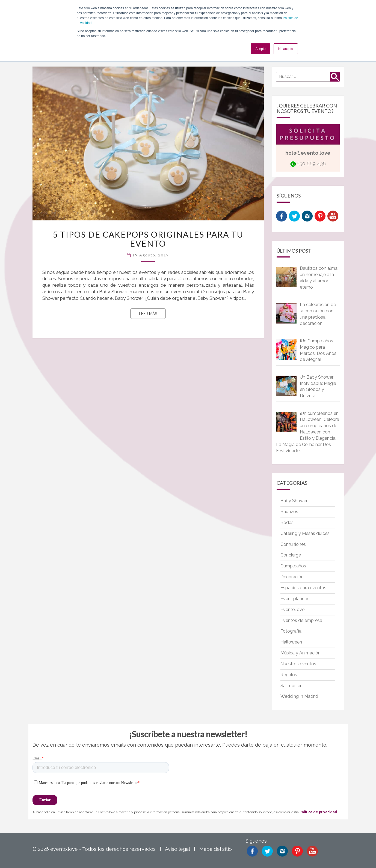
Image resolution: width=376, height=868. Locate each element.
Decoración (292, 577)
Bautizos (289, 512)
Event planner (294, 599)
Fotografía (291, 631)
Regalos (289, 675)
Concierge (291, 555)
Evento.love (292, 610)
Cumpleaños (293, 566)
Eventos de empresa (301, 620)
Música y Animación (300, 653)
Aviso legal (177, 849)
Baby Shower (294, 501)
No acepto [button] (286, 49)
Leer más (152, 313)
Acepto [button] (260, 49)
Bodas (287, 523)
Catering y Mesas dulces (305, 533)
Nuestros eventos (298, 664)
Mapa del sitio (216, 849)
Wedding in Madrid (299, 696)
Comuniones (293, 544)
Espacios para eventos (303, 588)
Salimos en (291, 686)
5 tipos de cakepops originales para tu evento (148, 239)
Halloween (291, 642)
